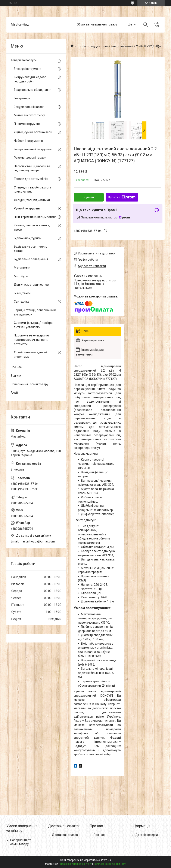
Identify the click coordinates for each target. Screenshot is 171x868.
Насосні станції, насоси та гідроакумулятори (32, 168)
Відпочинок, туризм (28, 238)
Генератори (22, 98)
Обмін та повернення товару (97, 24)
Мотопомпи (22, 268)
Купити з (122, 197)
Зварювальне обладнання (33, 90)
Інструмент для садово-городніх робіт (31, 79)
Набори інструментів (28, 141)
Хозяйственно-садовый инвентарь (31, 354)
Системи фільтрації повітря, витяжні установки (34, 325)
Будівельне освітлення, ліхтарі (30, 249)
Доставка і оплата (65, 835)
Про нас (16, 367)
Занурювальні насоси (29, 107)
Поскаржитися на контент (76, 864)
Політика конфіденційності (110, 864)
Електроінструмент (27, 69)
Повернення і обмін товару (29, 384)
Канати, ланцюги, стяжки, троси (32, 227)
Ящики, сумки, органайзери (33, 132)
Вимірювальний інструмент (33, 149)
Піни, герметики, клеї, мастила (35, 217)
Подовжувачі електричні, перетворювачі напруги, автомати (32, 340)
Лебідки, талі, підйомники (32, 200)
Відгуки (16, 376)
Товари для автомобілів (31, 179)
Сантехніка (22, 302)
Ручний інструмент (27, 208)
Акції (14, 393)
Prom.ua (106, 860)
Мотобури (21, 276)
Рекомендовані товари (30, 158)
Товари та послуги (24, 60)
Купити (89, 197)
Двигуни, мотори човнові (32, 285)
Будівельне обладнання (31, 259)
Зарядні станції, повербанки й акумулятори (35, 312)
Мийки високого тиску (29, 115)
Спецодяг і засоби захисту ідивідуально (32, 190)
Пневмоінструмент (27, 124)
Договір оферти (147, 835)
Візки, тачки (22, 293)
